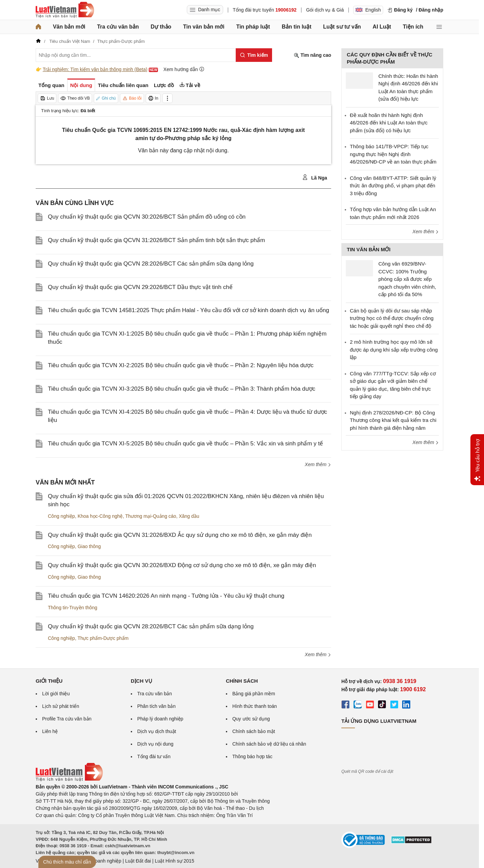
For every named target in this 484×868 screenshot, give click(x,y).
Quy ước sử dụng (251, 719)
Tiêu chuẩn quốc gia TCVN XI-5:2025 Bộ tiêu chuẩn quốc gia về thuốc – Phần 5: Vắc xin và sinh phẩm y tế (185, 444)
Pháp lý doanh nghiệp (160, 719)
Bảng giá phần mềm (254, 694)
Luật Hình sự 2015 (175, 861)
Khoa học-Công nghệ (100, 516)
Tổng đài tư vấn (154, 756)
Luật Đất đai (138, 861)
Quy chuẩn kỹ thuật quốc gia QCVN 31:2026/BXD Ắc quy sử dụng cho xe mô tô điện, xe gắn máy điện (180, 535)
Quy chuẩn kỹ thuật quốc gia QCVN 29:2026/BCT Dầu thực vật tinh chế (140, 287)
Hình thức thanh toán (255, 706)
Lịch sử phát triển (61, 706)
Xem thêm (318, 464)
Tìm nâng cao (312, 55)
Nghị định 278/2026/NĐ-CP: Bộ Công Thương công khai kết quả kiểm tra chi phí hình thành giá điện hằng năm (393, 420)
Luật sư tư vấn (342, 27)
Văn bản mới (69, 27)
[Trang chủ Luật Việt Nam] (65, 10)
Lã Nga (315, 177)
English (368, 10)
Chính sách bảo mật (254, 731)
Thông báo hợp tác (252, 756)
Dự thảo (161, 27)
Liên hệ (50, 731)
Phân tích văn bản (156, 706)
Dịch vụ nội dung (155, 744)
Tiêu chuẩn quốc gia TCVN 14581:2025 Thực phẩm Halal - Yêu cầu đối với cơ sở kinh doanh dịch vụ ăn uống (189, 310)
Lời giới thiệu (56, 694)
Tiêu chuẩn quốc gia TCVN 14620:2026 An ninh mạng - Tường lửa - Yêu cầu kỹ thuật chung (166, 596)
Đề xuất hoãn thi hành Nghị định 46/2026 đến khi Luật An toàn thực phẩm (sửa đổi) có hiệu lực (389, 123)
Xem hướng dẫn (184, 69)
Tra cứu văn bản (118, 27)
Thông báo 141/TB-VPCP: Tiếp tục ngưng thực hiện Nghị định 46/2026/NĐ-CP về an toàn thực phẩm (393, 154)
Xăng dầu (189, 516)
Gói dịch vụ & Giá (325, 10)
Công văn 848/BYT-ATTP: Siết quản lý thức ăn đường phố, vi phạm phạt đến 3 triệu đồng (393, 186)
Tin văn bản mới (204, 27)
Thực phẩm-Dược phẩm (103, 638)
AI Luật (382, 27)
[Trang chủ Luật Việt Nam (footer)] (69, 780)
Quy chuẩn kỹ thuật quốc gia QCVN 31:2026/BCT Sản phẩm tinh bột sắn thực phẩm (156, 240)
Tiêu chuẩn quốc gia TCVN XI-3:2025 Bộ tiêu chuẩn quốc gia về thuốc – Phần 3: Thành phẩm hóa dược (182, 389)
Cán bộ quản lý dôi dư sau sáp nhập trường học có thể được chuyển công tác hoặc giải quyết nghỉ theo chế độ (392, 318)
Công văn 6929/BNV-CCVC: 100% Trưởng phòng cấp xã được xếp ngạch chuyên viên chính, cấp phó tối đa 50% (407, 279)
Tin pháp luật (253, 27)
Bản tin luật (296, 27)
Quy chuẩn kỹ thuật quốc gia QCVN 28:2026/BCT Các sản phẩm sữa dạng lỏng (151, 264)
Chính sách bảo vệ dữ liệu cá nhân (269, 744)
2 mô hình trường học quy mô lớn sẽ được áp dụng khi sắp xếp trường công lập (394, 350)
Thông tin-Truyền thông (73, 608)
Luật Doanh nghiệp (101, 861)
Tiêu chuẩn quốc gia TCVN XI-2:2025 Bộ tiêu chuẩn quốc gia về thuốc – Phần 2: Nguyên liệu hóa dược (181, 365)
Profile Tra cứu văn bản (67, 719)
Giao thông (89, 546)
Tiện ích (413, 27)
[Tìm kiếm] (254, 55)
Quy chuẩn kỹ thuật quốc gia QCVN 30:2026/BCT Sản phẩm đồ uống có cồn (147, 217)
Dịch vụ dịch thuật (157, 731)
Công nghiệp (61, 516)
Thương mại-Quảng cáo (151, 516)
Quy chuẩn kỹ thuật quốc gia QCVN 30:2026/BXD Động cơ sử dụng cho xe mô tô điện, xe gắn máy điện (182, 565)
